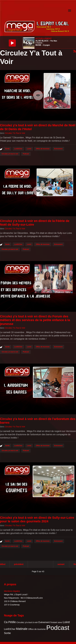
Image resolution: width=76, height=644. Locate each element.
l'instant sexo (56, 622)
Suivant (61, 564)
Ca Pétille (10, 622)
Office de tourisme (43, 149)
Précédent (19, 564)
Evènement (58, 149)
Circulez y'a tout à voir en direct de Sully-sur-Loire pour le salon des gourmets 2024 (37, 519)
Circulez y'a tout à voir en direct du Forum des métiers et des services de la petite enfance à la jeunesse (35, 320)
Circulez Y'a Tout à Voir (15, 133)
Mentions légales (12, 591)
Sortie (7, 149)
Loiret (29, 149)
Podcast (26, 154)
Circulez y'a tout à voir (10, 154)
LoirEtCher (18, 149)
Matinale (22, 629)
